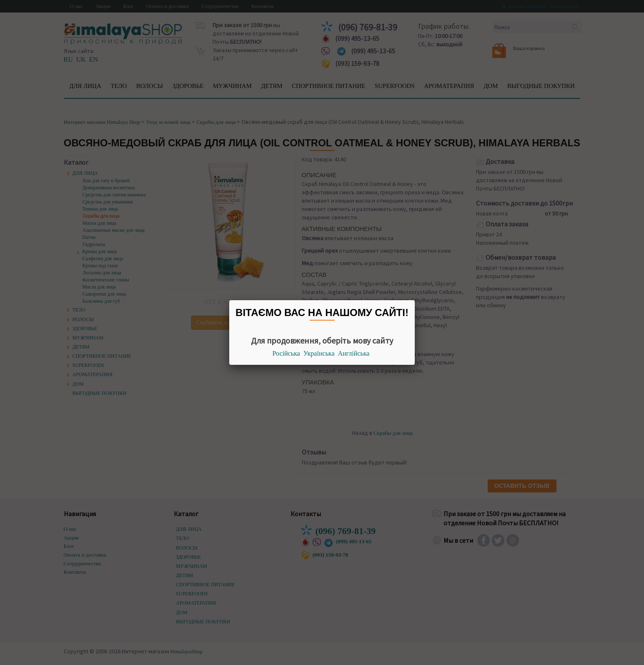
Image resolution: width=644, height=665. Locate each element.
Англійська (354, 353)
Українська (319, 353)
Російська (286, 353)
